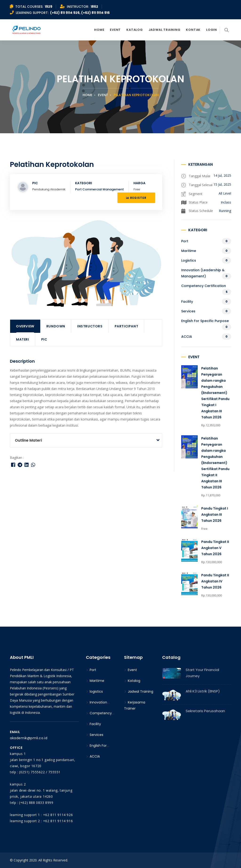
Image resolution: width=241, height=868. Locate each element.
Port (185, 241)
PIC (44, 339)
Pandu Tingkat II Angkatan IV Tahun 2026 (215, 581)
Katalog (135, 30)
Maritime (189, 251)
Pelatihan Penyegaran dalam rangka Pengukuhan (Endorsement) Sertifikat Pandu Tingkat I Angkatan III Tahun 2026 (215, 393)
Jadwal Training (165, 30)
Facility (187, 302)
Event (115, 30)
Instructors (90, 326)
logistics (189, 260)
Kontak (193, 30)
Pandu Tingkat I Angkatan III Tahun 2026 (215, 515)
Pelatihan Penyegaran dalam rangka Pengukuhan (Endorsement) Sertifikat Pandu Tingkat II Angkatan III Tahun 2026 (215, 463)
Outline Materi (28, 440)
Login (212, 30)
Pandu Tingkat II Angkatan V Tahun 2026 (215, 548)
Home (99, 30)
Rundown (56, 326)
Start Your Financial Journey (202, 673)
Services (188, 311)
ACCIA (187, 337)
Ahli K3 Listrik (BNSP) (203, 691)
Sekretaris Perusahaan (205, 711)
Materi (23, 339)
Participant (127, 326)
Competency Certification (204, 286)
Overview (25, 326)
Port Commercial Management (99, 189)
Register (136, 198)
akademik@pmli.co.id (29, 738)
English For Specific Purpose (205, 321)
